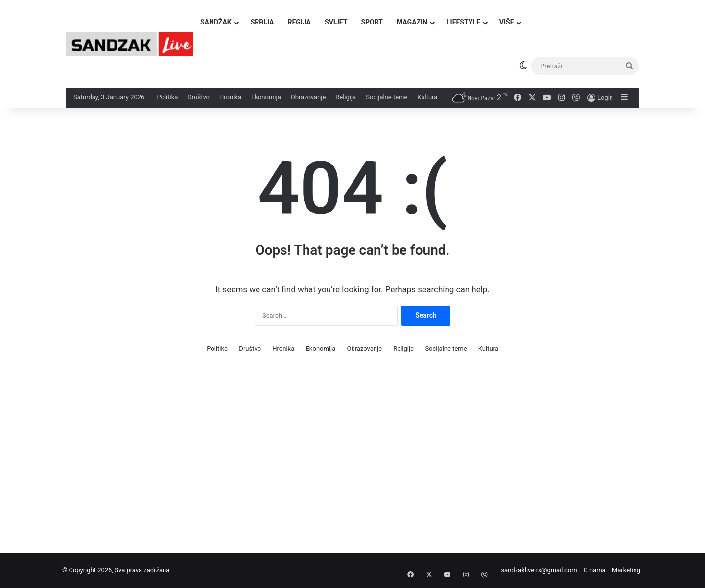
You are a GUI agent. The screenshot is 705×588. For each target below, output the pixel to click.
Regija (299, 22)
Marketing (626, 570)
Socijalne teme (387, 97)
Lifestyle (463, 22)
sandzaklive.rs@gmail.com (539, 570)
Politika (167, 97)
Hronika (230, 97)
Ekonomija (266, 97)
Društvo (199, 97)
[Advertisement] (294, 460)
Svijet (336, 22)
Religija (346, 97)
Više (507, 22)
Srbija (262, 22)
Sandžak (216, 22)
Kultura (427, 97)
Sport (372, 22)
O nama (595, 570)
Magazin (412, 22)
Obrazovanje (308, 97)
